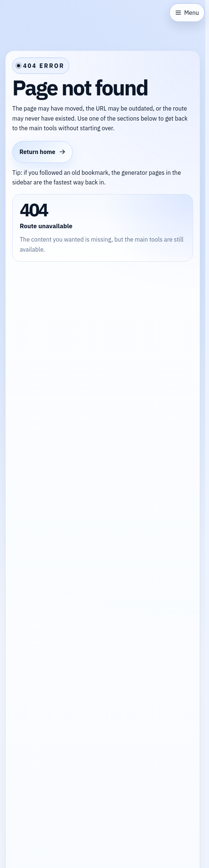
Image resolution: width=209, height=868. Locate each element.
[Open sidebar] (187, 13)
